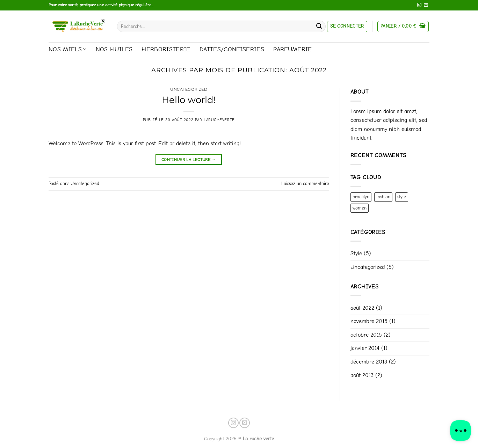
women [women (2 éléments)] (360, 208)
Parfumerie (293, 49)
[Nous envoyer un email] (426, 5)
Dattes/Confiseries (232, 49)
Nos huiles (114, 49)
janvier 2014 (365, 348)
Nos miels (68, 49)
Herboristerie (166, 49)
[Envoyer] (319, 27)
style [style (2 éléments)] (402, 197)
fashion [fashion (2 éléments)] (383, 197)
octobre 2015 (366, 335)
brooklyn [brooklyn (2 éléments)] (361, 197)
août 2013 (362, 375)
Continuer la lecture (189, 160)
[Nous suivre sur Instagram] (419, 5)
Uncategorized (189, 89)
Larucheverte (219, 120)
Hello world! (189, 100)
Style (356, 254)
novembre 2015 (369, 321)
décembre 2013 (369, 362)
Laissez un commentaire (305, 183)
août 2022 (362, 308)
